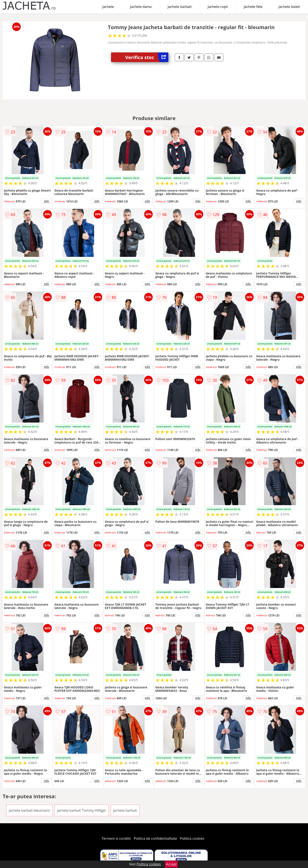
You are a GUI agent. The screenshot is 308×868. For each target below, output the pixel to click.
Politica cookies (192, 838)
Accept (171, 864)
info (46, 201)
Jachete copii (218, 7)
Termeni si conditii (116, 838)
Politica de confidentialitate (155, 838)
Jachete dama (141, 7)
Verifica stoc (147, 57)
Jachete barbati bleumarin (29, 810)
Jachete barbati (180, 7)
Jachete (108, 7)
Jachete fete (253, 7)
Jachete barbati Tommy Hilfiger (81, 810)
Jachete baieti (289, 7)
